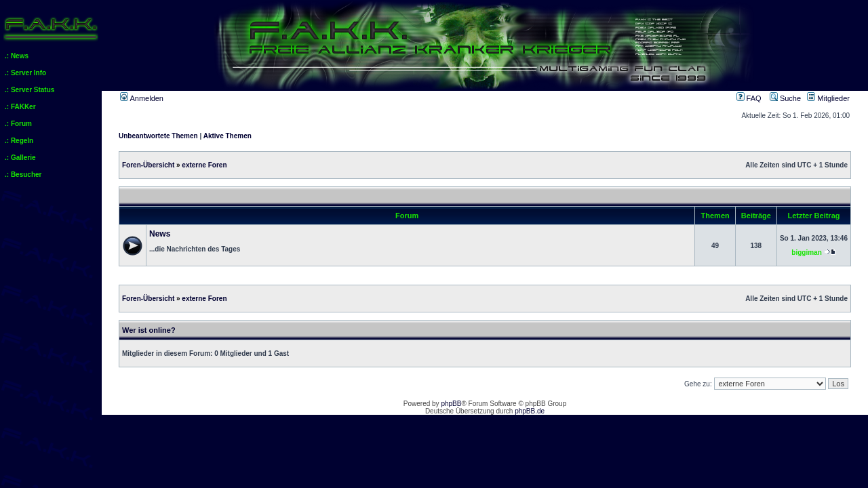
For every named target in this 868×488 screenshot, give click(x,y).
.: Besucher (23, 175)
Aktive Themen (228, 136)
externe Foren (204, 165)
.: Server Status (29, 90)
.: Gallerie (20, 158)
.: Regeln (19, 141)
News (160, 234)
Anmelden (142, 98)
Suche (785, 98)
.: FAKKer (20, 107)
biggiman (806, 252)
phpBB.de (530, 411)
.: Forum (18, 124)
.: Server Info (25, 73)
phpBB (451, 404)
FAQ (749, 98)
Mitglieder (828, 98)
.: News (17, 56)
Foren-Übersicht (148, 165)
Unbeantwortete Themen (158, 136)
